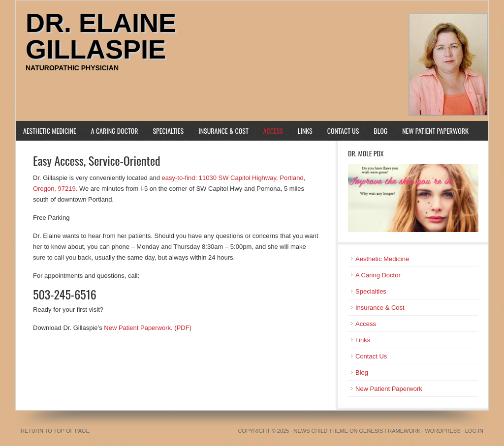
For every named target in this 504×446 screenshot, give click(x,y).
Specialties (169, 131)
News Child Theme (321, 431)
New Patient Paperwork (435, 131)
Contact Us (343, 131)
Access (273, 131)
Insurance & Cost (223, 131)
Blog (380, 131)
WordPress (442, 431)
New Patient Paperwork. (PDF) (148, 328)
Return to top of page (55, 431)
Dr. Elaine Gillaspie (101, 36)
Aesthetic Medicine (50, 131)
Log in (474, 431)
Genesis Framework (390, 431)
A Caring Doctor (115, 131)
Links (305, 131)
